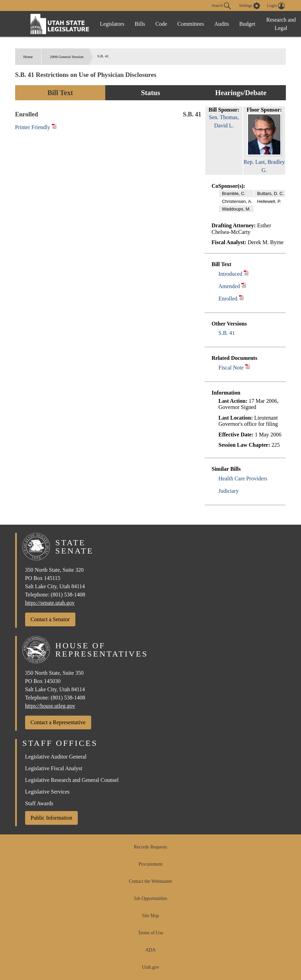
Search (221, 6)
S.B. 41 (227, 333)
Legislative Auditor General (56, 757)
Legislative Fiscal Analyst (54, 768)
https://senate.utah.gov (50, 603)
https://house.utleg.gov (50, 706)
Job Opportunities (150, 898)
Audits (222, 24)
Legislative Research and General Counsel (72, 780)
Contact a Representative (58, 722)
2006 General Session (67, 57)
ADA (150, 950)
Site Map (150, 916)
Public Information (51, 818)
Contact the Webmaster (150, 881)
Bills (140, 24)
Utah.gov (150, 967)
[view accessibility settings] (250, 6)
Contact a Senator (50, 619)
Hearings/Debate (241, 93)
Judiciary (229, 491)
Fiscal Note (231, 368)
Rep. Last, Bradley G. (264, 162)
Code (161, 24)
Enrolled (228, 299)
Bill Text (60, 93)
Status (150, 93)
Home (28, 57)
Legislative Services (47, 792)
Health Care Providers (243, 478)
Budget (247, 24)
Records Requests (150, 847)
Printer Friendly (36, 127)
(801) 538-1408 (68, 595)
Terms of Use (150, 933)
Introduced (230, 274)
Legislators (112, 24)
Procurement (150, 864)
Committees (191, 24)
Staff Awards (39, 803)
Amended (229, 286)
